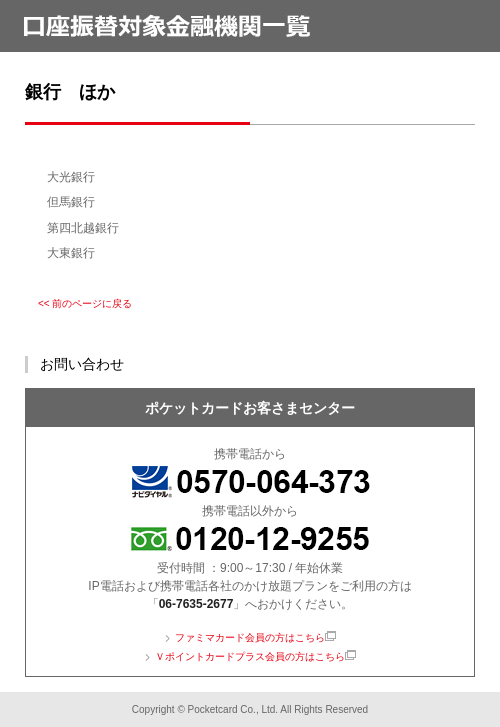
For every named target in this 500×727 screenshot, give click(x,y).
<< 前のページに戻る (85, 303)
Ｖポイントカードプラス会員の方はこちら (250, 656)
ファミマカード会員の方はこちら (250, 637)
